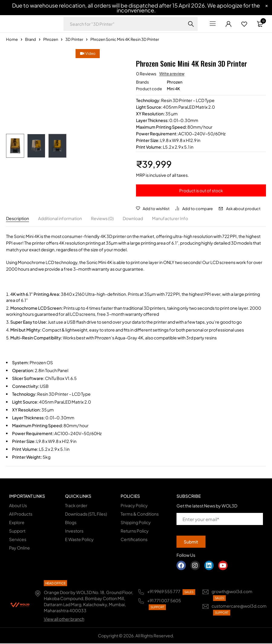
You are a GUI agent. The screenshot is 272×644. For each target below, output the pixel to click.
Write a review (172, 74)
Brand (31, 39)
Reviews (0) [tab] (102, 219)
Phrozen (51, 39)
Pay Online (19, 548)
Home (12, 39)
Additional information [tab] (60, 219)
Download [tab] (133, 219)
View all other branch (64, 619)
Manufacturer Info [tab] (170, 219)
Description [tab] (18, 219)
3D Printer (74, 39)
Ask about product (243, 209)
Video (24, 53)
